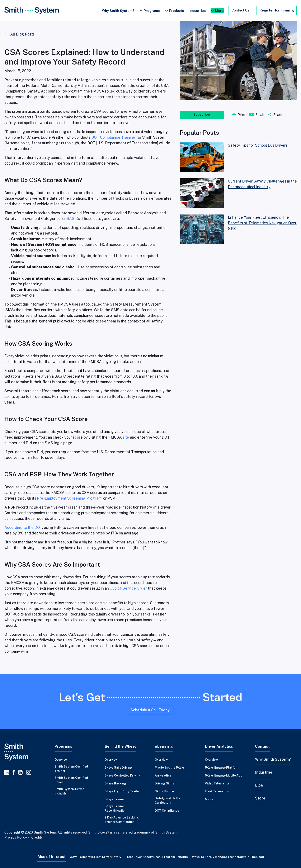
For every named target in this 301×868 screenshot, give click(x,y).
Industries (198, 11)
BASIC (72, 219)
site (126, 437)
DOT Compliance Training (113, 137)
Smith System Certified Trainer (71, 769)
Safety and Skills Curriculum (167, 800)
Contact (262, 746)
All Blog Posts (22, 34)
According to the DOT (23, 527)
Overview (61, 760)
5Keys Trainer (115, 799)
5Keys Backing (115, 783)
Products (177, 11)
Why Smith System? (118, 11)
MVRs (209, 799)
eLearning (164, 746)
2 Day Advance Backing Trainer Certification (122, 820)
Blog (259, 785)
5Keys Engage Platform (222, 768)
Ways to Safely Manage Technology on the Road (228, 857)
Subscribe (202, 115)
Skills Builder (165, 791)
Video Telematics (217, 783)
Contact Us (240, 10)
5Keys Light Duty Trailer (122, 791)
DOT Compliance (167, 811)
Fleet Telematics (217, 791)
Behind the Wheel (120, 746)
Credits (37, 838)
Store (260, 798)
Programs (152, 11)
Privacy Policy (16, 837)
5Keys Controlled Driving (123, 775)
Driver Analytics (219, 746)
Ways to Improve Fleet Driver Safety (96, 857)
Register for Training (277, 10)
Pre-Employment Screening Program (69, 498)
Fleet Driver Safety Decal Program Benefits (157, 857)
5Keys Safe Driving (118, 768)
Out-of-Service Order (128, 588)
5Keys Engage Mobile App (224, 775)
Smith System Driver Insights (69, 791)
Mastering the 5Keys (170, 768)
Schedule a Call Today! (151, 710)
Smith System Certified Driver (71, 780)
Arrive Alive (163, 775)
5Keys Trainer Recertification (116, 808)
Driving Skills (164, 783)
